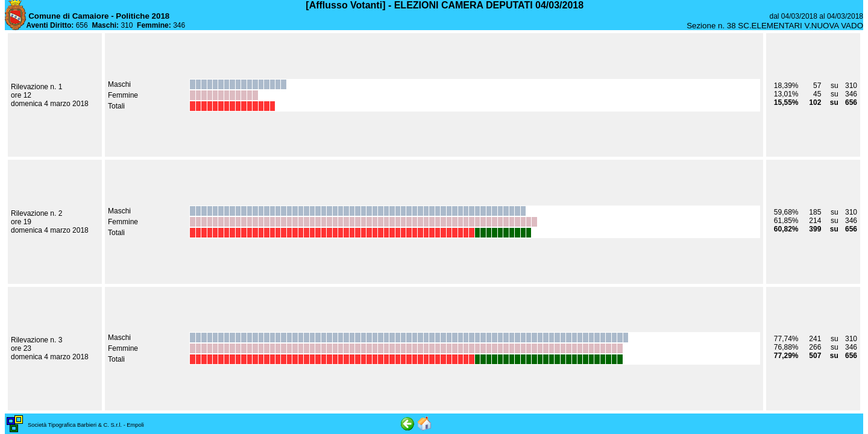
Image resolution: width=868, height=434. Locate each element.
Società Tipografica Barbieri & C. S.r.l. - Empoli (86, 425)
